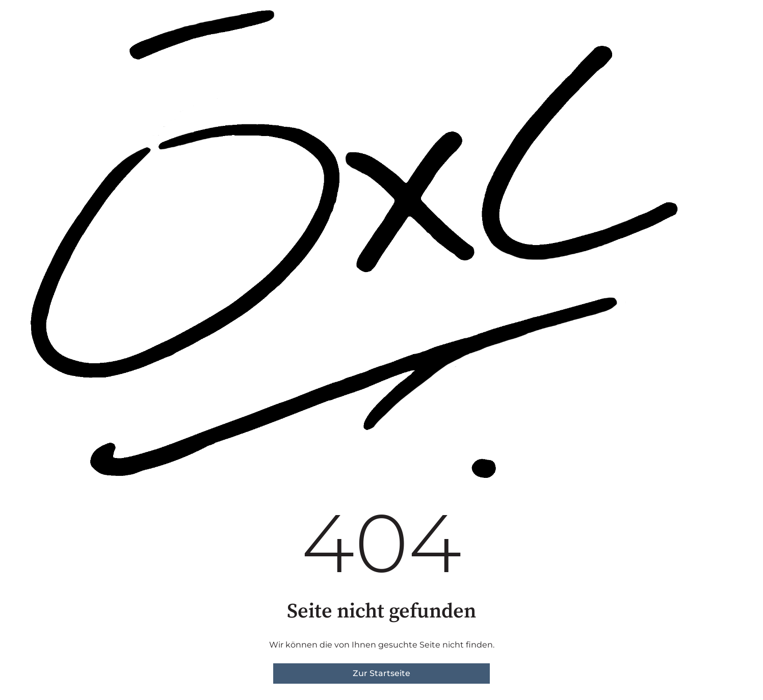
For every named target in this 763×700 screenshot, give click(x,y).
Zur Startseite (381, 673)
